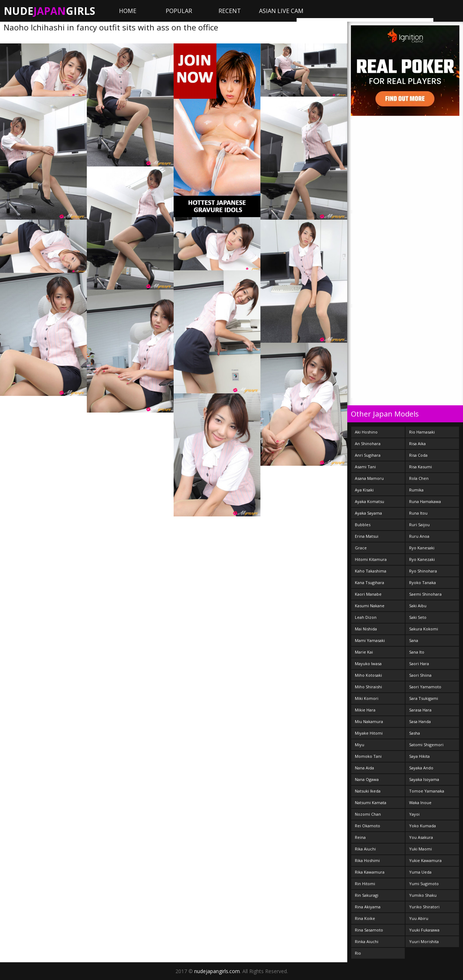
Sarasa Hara (420, 710)
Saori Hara (419, 664)
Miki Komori (367, 698)
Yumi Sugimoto (424, 884)
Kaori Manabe (368, 594)
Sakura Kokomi (424, 629)
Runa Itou (418, 513)
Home (128, 11)
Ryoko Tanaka (422, 582)
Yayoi (414, 814)
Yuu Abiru (419, 918)
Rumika (416, 490)
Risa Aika (417, 443)
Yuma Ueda (420, 872)
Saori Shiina (420, 675)
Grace (361, 548)
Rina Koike (365, 918)
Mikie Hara (365, 710)
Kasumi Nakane (370, 606)
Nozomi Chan (368, 814)
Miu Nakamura (369, 721)
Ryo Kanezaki (422, 559)
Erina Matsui (367, 536)
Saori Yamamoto (425, 687)
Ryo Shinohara (423, 571)
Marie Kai (364, 652)
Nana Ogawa (367, 779)
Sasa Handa (420, 721)
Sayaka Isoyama (424, 779)
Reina (360, 837)
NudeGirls (49, 11)
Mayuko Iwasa (368, 664)
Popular (179, 11)
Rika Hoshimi (367, 860)
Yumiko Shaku (423, 895)
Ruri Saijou (419, 525)
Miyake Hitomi (369, 733)
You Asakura (421, 837)
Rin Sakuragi (367, 895)
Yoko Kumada (422, 826)
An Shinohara (368, 443)
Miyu (360, 745)
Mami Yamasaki (370, 640)
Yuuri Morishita (424, 941)
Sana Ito (417, 652)
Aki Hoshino (366, 432)
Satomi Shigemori (426, 745)
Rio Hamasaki (422, 432)
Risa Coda (418, 455)
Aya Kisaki (364, 490)
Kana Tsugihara (369, 582)
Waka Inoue (420, 802)
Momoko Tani (368, 756)
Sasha (415, 733)
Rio (358, 953)
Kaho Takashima (371, 571)
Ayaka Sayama (368, 513)
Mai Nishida (366, 629)
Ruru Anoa (419, 536)
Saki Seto (418, 617)
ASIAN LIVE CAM (281, 11)
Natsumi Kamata (371, 802)
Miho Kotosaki (368, 675)
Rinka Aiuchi (367, 941)
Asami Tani (365, 467)
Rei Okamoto (368, 826)
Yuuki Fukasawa (424, 930)
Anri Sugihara (368, 455)
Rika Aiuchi (365, 849)
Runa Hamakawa (425, 501)
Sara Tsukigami (424, 698)
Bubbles (363, 525)
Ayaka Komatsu (369, 501)
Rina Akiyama (368, 907)
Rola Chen (419, 478)
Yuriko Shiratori (424, 907)
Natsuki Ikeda (368, 791)
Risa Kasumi (420, 467)
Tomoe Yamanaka (427, 791)
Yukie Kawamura (425, 860)
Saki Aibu (418, 606)
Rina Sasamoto (369, 930)
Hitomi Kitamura (371, 559)
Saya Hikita (419, 756)
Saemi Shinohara (425, 594)
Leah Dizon (366, 617)
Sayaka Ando (421, 768)
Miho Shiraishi (368, 687)
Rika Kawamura (370, 872)
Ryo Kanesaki (422, 548)
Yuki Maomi (420, 849)
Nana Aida (364, 768)
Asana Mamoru (369, 478)
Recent (230, 11)
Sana (414, 640)
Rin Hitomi (365, 884)
